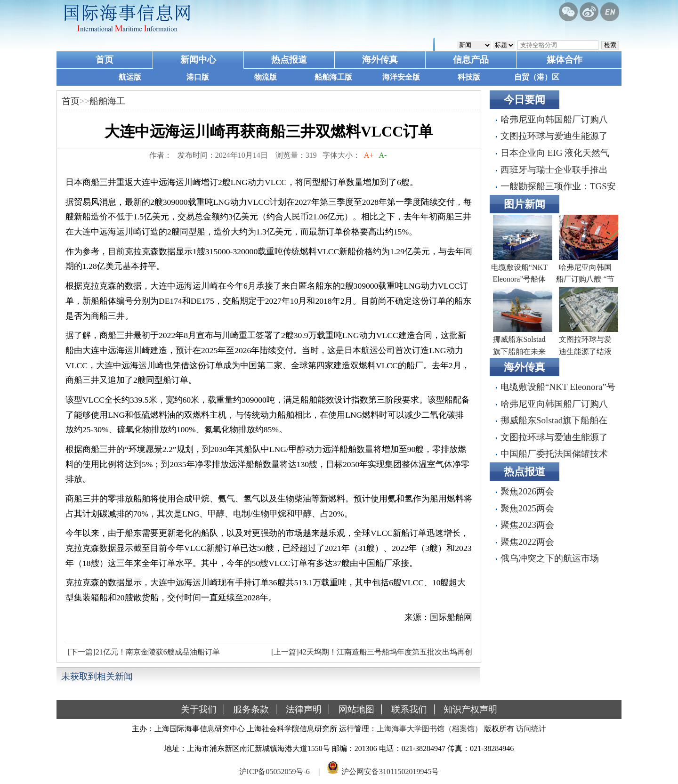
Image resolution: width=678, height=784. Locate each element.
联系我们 (409, 709)
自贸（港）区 (537, 77)
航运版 (130, 77)
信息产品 (471, 60)
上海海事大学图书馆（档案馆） (429, 729)
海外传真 (380, 60)
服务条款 (251, 709)
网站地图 (356, 709)
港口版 (198, 77)
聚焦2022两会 (527, 542)
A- (383, 155)
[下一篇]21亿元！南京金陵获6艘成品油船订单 (144, 652)
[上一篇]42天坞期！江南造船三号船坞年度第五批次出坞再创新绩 (371, 655)
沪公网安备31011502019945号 (390, 772)
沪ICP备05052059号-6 (274, 772)
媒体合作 (565, 60)
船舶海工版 (333, 77)
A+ (369, 155)
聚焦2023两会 (527, 525)
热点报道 (289, 60)
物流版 (266, 77)
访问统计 (531, 729)
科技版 (469, 77)
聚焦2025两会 (527, 508)
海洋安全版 (401, 77)
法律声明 (304, 709)
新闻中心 (198, 60)
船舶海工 (107, 101)
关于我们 (199, 709)
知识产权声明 (470, 709)
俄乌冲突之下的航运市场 (550, 558)
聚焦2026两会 (527, 491)
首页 (105, 60)
